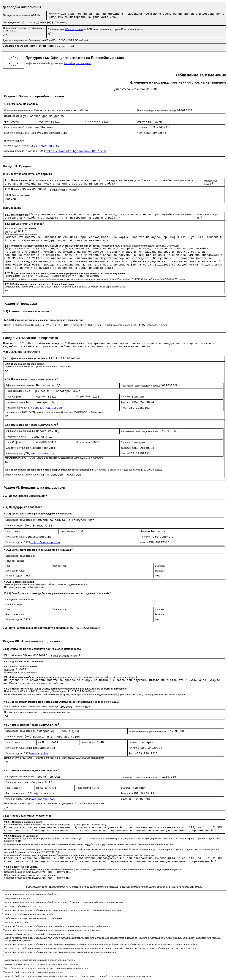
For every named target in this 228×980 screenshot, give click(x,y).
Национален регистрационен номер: (157, 110)
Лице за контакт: (13, 127)
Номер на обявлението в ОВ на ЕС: (23, 325)
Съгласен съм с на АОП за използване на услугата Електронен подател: (96, 29)
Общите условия (74, 29)
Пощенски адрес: (14, 116)
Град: (7, 121)
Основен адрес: (16, 146)
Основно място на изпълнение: (21, 234)
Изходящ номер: (12, 22)
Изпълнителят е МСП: (54, 412)
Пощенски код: (93, 121)
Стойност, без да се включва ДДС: (23, 872)
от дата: (32, 22)
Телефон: (143, 127)
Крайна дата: (61, 276)
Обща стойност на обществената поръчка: (28, 475)
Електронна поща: (14, 133)
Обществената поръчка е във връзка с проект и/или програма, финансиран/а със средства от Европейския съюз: (65, 287)
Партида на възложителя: (17, 15)
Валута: (71, 475)
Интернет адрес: (18, 408)
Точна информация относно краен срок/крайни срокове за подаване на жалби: (46, 584)
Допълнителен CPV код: (64, 190)
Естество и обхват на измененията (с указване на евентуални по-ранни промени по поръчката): (55, 825)
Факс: (141, 133)
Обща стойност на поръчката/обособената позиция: (32, 707)
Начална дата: (13, 276)
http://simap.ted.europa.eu (78, 63)
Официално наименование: (19, 110)
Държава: (143, 121)
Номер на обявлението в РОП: (122, 325)
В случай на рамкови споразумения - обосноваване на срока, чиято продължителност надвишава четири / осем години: (95, 279)
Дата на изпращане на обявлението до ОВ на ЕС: (30, 40)
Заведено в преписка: (16, 46)
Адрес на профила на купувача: (25, 151)
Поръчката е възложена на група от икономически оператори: (38, 367)
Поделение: (54, 14)
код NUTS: (45, 121)
